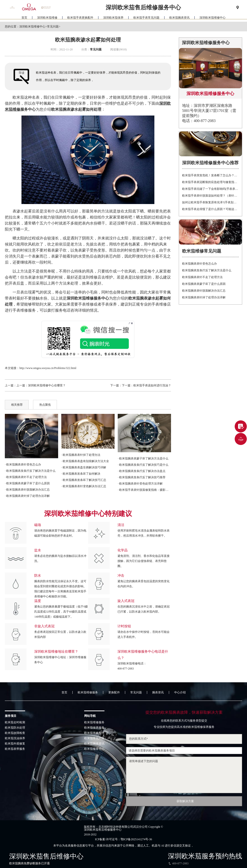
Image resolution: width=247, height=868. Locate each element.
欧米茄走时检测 (15, 722)
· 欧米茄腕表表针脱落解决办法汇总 (27, 490)
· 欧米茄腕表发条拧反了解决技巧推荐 (142, 477)
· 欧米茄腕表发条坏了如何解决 (81, 474)
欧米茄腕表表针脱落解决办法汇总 (204, 291)
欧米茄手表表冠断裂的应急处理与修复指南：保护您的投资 (210, 182)
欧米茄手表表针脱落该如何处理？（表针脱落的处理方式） (210, 196)
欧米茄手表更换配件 (80, 18)
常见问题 (53, 27)
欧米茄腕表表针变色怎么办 (199, 264)
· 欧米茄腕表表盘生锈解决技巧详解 (84, 467)
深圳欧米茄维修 (47, 18)
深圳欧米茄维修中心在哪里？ (47, 385)
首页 (24, 18)
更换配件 (114, 692)
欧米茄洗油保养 (15, 738)
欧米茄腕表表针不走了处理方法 (202, 277)
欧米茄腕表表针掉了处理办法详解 (204, 297)
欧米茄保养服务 (94, 728)
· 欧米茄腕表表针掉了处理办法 (81, 455)
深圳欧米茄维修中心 (213, 18)
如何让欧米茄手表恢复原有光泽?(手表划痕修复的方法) (210, 202)
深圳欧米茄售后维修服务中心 (103, 830)
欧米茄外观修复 (15, 744)
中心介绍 (180, 692)
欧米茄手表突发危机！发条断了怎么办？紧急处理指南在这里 (210, 175)
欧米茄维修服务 (88, 692)
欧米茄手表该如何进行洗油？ (152, 385)
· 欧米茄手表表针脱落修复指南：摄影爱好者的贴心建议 (144, 490)
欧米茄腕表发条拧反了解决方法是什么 (207, 270)
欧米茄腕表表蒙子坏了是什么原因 (204, 284)
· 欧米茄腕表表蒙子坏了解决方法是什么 (143, 458)
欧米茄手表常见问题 (146, 18)
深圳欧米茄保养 (113, 18)
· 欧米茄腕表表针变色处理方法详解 (140, 484)
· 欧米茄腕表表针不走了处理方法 (26, 477)
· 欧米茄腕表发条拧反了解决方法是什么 (30, 471)
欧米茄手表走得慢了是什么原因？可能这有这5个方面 (210, 209)
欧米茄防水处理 (15, 728)
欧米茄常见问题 (94, 738)
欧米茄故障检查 (15, 733)
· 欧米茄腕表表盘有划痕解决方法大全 (85, 461)
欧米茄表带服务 (15, 749)
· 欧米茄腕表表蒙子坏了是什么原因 (27, 483)
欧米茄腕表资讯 (179, 18)
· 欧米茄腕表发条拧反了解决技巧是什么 (143, 465)
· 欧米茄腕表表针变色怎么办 (23, 465)
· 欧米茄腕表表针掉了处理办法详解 (27, 496)
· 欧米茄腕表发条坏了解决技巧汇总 (84, 480)
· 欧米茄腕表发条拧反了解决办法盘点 (142, 471)
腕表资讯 (158, 692)
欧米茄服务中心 (94, 749)
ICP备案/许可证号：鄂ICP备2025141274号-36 (124, 839)
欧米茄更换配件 (94, 733)
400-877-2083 (126, 669)
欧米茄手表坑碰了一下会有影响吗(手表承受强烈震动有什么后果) (210, 189)
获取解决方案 (185, 801)
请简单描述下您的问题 (184, 775)
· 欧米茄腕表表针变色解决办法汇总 (84, 486)
